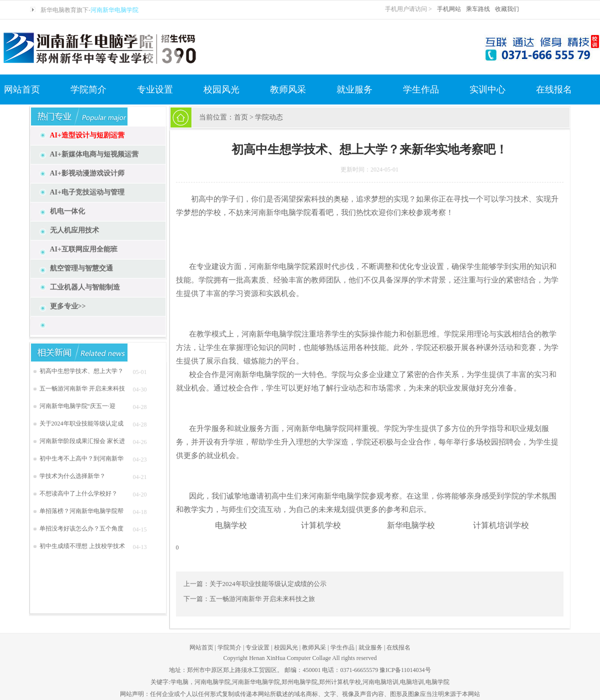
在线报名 (554, 89)
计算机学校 (321, 525)
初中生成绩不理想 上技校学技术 (82, 546)
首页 (241, 117)
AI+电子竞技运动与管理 (87, 192)
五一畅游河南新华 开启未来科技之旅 (262, 599)
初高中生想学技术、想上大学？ (81, 371)
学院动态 (269, 117)
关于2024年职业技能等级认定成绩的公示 (268, 584)
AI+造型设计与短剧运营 (87, 135)
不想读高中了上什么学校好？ (78, 493)
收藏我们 (507, 9)
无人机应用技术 (74, 230)
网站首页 (22, 89)
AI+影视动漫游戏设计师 (87, 173)
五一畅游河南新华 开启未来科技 (82, 388)
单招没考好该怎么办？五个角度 (81, 528)
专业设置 (155, 89)
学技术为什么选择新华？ (72, 476)
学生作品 (421, 89)
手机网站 (449, 9)
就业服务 (354, 89)
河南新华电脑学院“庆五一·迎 (77, 406)
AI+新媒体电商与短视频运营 (94, 154)
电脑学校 (231, 525)
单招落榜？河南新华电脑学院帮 (81, 511)
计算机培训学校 (501, 525)
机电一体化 (67, 211)
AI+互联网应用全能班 (84, 249)
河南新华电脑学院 (114, 10)
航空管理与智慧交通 (81, 268)
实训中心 (487, 89)
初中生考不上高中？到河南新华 (81, 458)
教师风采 (288, 89)
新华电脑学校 (411, 525)
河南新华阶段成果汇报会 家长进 (82, 441)
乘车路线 (478, 9)
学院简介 (88, 89)
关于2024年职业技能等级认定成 (81, 423)
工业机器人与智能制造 (85, 287)
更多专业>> (68, 306)
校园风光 (221, 89)
